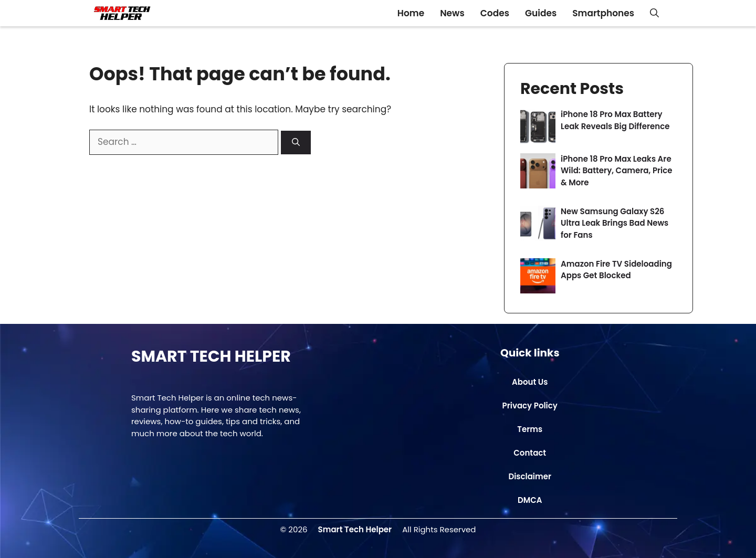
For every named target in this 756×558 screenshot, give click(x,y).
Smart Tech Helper (355, 529)
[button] (654, 13)
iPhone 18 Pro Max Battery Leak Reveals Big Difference (615, 120)
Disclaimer (530, 476)
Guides (541, 13)
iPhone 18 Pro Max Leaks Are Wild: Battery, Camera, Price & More (617, 171)
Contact (530, 453)
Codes (495, 13)
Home (411, 13)
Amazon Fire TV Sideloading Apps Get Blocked (616, 270)
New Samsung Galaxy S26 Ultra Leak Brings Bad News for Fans (615, 223)
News (452, 13)
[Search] (296, 143)
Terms (530, 429)
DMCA (530, 500)
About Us (530, 382)
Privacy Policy (530, 406)
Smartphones (603, 13)
